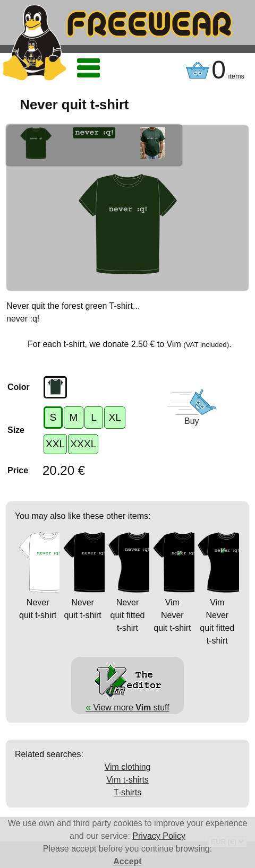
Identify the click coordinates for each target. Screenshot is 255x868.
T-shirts (127, 792)
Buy (192, 421)
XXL (55, 444)
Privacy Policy (159, 836)
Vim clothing (128, 767)
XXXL (83, 444)
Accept (127, 861)
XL (114, 417)
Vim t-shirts (127, 780)
